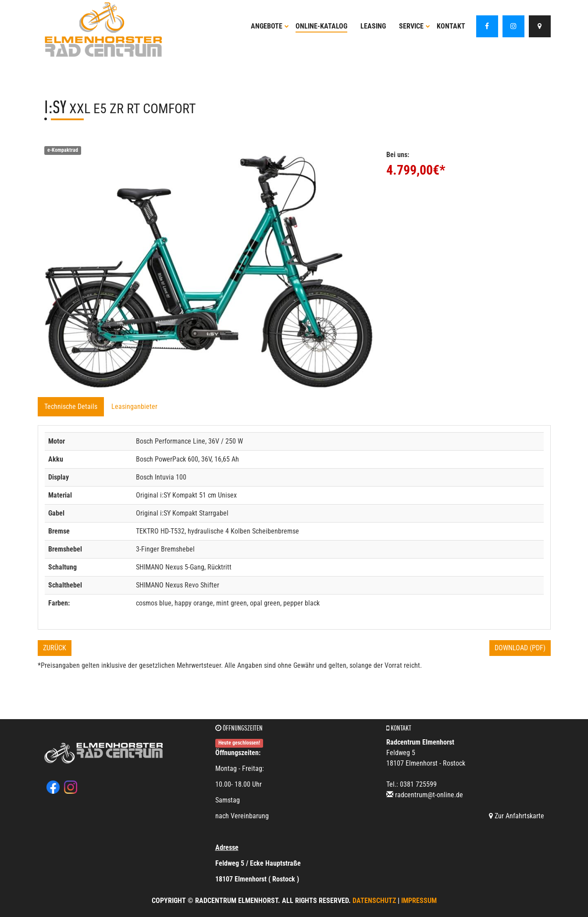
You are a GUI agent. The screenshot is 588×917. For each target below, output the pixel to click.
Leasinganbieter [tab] (134, 407)
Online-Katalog (321, 26)
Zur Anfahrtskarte (517, 816)
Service (415, 26)
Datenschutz (374, 901)
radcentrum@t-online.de (429, 795)
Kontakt (451, 26)
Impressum (419, 901)
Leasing (373, 26)
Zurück (55, 648)
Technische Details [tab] (71, 407)
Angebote (270, 26)
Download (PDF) (520, 648)
